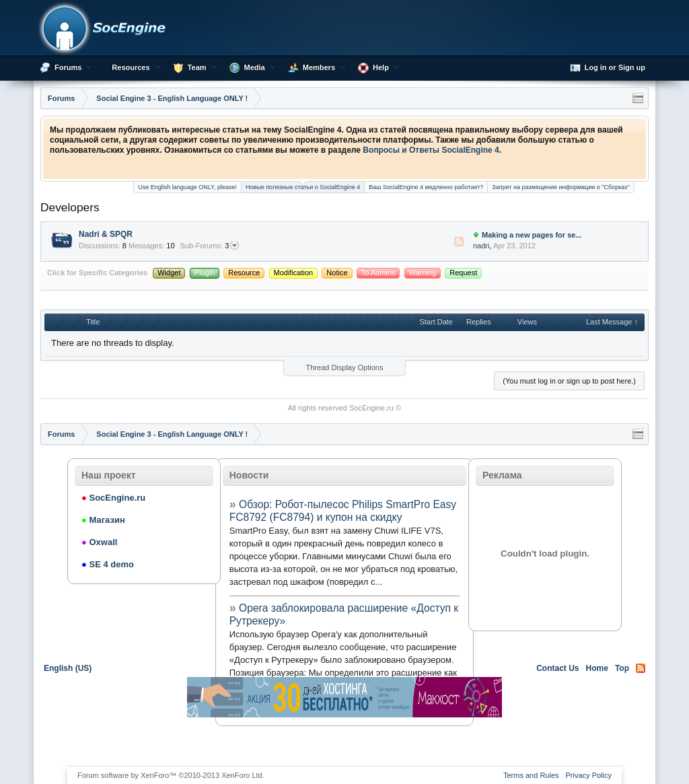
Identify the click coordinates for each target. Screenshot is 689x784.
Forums (68, 67)
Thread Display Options (345, 367)
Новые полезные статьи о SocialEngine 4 (303, 186)
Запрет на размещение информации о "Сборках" (561, 187)
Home (597, 668)
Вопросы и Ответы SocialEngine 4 (431, 150)
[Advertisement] (344, 741)
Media (255, 67)
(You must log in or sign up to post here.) (569, 381)
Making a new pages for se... (532, 235)
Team (197, 67)
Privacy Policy (589, 775)
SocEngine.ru (371, 408)
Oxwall (99, 542)
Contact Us (557, 668)
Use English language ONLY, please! (187, 187)
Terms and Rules (531, 775)
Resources (131, 67)
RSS (459, 242)
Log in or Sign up (608, 68)
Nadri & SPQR (106, 234)
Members (319, 67)
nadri (481, 246)
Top (622, 668)
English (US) (68, 668)
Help (381, 67)
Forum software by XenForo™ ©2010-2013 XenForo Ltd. (171, 775)
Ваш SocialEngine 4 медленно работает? (426, 187)
